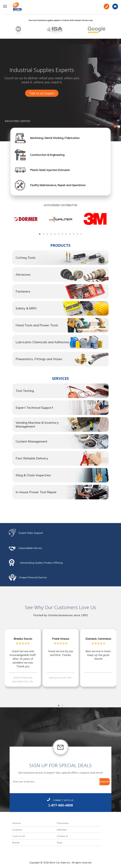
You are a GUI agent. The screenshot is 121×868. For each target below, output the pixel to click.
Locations (17, 830)
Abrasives (23, 274)
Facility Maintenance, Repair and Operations (58, 185)
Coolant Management (32, 441)
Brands (16, 843)
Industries (62, 830)
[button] (40, 234)
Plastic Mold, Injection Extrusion (50, 170)
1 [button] (115, 127)
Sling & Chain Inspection (33, 475)
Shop (60, 843)
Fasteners (23, 291)
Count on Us (19, 836)
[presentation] (13, 217)
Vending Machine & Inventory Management (37, 424)
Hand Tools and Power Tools (37, 325)
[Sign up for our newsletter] (55, 782)
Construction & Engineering (47, 155)
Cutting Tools (26, 258)
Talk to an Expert (42, 93)
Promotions (63, 823)
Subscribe (105, 782)
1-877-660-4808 (60, 805)
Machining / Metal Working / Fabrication (55, 138)
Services (17, 823)
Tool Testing (25, 391)
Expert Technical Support (34, 408)
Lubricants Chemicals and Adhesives (43, 342)
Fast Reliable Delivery (32, 458)
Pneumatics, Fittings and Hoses (39, 359)
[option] (60, 90)
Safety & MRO (26, 308)
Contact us (62, 836)
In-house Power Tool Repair (36, 492)
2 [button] (119, 127)
